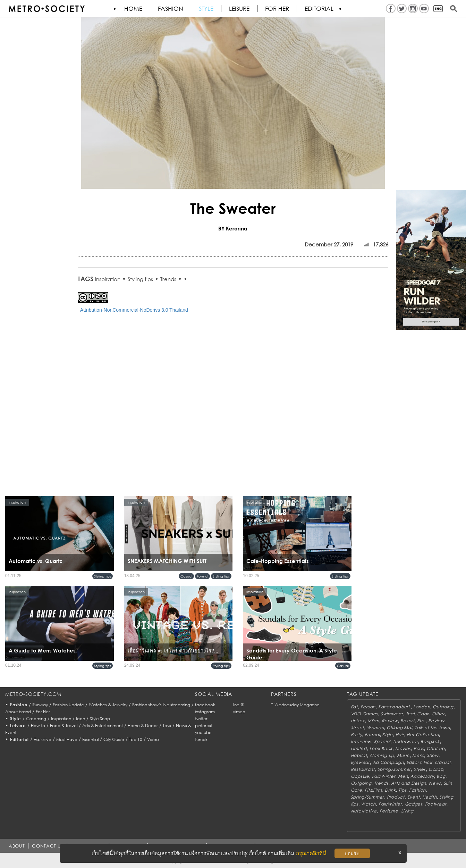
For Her (43, 712)
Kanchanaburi (394, 707)
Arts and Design (409, 783)
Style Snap (100, 719)
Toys (167, 726)
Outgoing (443, 707)
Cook (423, 714)
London (422, 707)
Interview (361, 741)
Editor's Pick (419, 762)
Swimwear (392, 714)
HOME (133, 9)
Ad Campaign (388, 762)
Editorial (319, 9)
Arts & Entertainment (103, 726)
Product (396, 797)
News (435, 783)
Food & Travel (64, 726)
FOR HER (277, 9)
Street (357, 728)
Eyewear (360, 762)
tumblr (201, 739)
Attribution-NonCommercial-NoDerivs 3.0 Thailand (134, 310)
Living (407, 811)
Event (414, 797)
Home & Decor (143, 726)
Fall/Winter (384, 776)
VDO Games (364, 714)
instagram (205, 712)
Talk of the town (432, 728)
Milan (373, 721)
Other (438, 714)
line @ (238, 705)
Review (390, 721)
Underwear (405, 741)
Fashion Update (68, 705)
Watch (368, 804)
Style (206, 9)
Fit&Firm (373, 790)
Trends (168, 279)
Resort (407, 721)
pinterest (204, 726)
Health (429, 797)
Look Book (381, 748)
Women (375, 728)
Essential (90, 739)
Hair (400, 735)
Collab (436, 769)
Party (357, 735)
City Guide (114, 739)
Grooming (36, 719)
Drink (390, 790)
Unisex (358, 721)
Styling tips (140, 279)
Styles (420, 769)
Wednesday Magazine (297, 705)
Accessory (422, 776)
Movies (403, 748)
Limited (359, 748)
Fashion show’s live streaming (161, 705)
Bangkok (430, 741)
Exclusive (43, 739)
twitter (201, 719)
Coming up (382, 755)
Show (433, 755)
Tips (402, 790)
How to (38, 726)
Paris (419, 748)
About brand (18, 712)
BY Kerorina (233, 228)
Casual (186, 576)
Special (382, 741)
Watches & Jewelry (108, 705)
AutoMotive (364, 811)
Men (403, 776)
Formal (202, 576)
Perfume (389, 811)
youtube (203, 732)
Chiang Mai (399, 728)
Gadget (414, 804)
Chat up (435, 748)
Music (403, 755)
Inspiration (108, 279)
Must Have (67, 739)
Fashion (171, 9)
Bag (441, 776)
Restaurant (363, 769)
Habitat (359, 755)
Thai (410, 714)
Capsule (360, 776)
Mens (418, 755)
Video (153, 739)
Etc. (421, 721)
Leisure (239, 9)
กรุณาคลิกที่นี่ (311, 853)
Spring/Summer (394, 769)
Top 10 (136, 739)
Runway (40, 705)
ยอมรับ (352, 853)
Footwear (436, 804)
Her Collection (423, 735)
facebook (205, 705)
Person (368, 707)
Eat (354, 707)
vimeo (239, 712)
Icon (81, 719)
